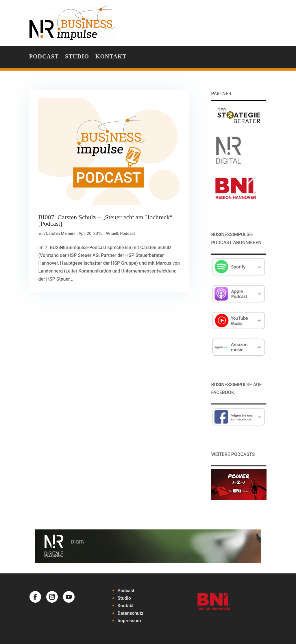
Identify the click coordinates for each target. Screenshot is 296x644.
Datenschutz (130, 613)
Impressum (129, 621)
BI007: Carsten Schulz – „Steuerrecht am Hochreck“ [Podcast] (105, 220)
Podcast (44, 57)
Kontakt (111, 57)
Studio (77, 57)
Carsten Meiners (61, 233)
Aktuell (112, 233)
